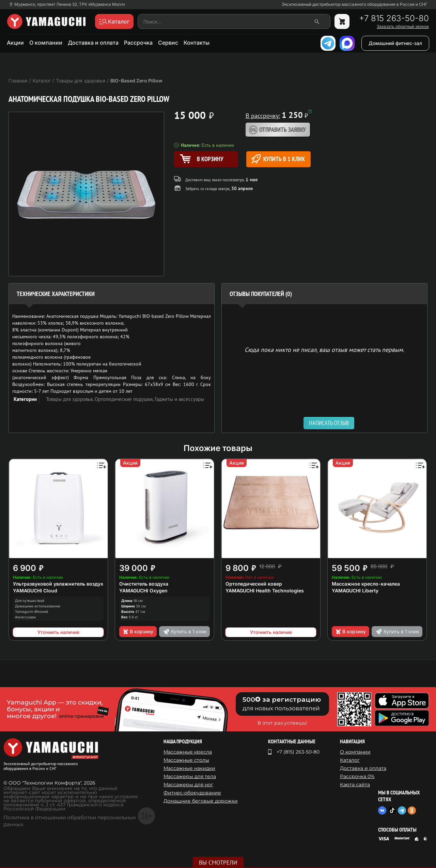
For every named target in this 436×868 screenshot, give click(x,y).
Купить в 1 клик (278, 159)
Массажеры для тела (190, 776)
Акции (15, 43)
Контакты (197, 43)
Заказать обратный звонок (403, 27)
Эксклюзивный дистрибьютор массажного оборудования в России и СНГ (355, 4)
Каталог (350, 760)
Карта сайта (355, 785)
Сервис (168, 43)
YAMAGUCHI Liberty (355, 591)
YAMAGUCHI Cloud (35, 591)
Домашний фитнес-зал (395, 43)
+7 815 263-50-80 (394, 18)
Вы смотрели (218, 863)
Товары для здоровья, (70, 399)
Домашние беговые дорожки (201, 801)
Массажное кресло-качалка (366, 584)
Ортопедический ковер (254, 584)
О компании (46, 43)
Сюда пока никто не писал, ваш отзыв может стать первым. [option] (324, 349)
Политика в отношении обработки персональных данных (70, 821)
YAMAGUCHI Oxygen (143, 591)
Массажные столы (186, 760)
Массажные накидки (189, 768)
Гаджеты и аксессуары (179, 399)
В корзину (138, 632)
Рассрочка (138, 43)
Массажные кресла (188, 752)
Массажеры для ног (188, 785)
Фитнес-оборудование (192, 793)
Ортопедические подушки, (125, 399)
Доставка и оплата (93, 43)
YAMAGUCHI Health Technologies (265, 591)
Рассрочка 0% (357, 776)
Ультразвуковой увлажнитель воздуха (59, 584)
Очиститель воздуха (144, 584)
